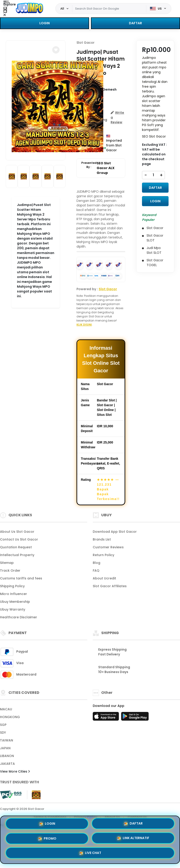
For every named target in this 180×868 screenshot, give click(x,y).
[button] (56, 50)
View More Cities (15, 771)
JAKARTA (7, 764)
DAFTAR (135, 23)
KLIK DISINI (84, 325)
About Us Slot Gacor (17, 532)
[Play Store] (135, 718)
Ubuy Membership (15, 602)
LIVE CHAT (90, 853)
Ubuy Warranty (13, 609)
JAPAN (5, 748)
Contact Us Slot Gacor (19, 539)
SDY (3, 733)
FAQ (96, 571)
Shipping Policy (12, 586)
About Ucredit (104, 578)
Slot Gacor (86, 43)
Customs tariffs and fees (21, 578)
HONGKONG (10, 717)
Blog (97, 563)
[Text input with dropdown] (109, 9)
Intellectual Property (17, 555)
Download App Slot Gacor (115, 532)
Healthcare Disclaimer (19, 617)
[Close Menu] (5, 10)
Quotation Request (16, 547)
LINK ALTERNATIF (133, 838)
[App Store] (106, 718)
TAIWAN (7, 740)
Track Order (10, 571)
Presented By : (101, 168)
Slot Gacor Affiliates (110, 586)
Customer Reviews (108, 547)
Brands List (102, 539)
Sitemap (7, 563)
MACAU (6, 709)
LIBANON (7, 756)
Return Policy (104, 555)
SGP (3, 725)
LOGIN (45, 23)
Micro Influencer (14, 594)
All (62, 8)
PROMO (47, 838)
